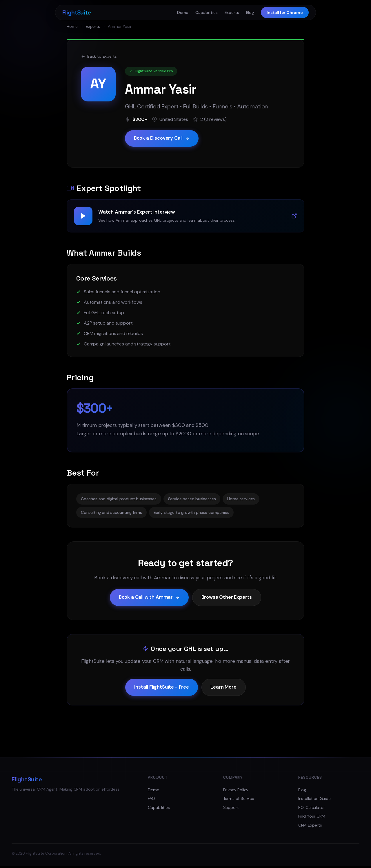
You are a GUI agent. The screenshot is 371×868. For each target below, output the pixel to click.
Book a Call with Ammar (148, 598)
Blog (250, 12)
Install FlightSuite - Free (161, 689)
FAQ (151, 800)
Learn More (224, 689)
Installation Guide (314, 800)
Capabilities (206, 12)
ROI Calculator (312, 809)
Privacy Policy (236, 792)
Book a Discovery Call (163, 139)
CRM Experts (310, 827)
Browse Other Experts (228, 598)
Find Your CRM (312, 818)
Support (231, 809)
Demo (183, 12)
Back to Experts (99, 56)
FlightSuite (77, 12)
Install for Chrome (285, 12)
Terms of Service (239, 800)
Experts (232, 12)
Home (72, 26)
